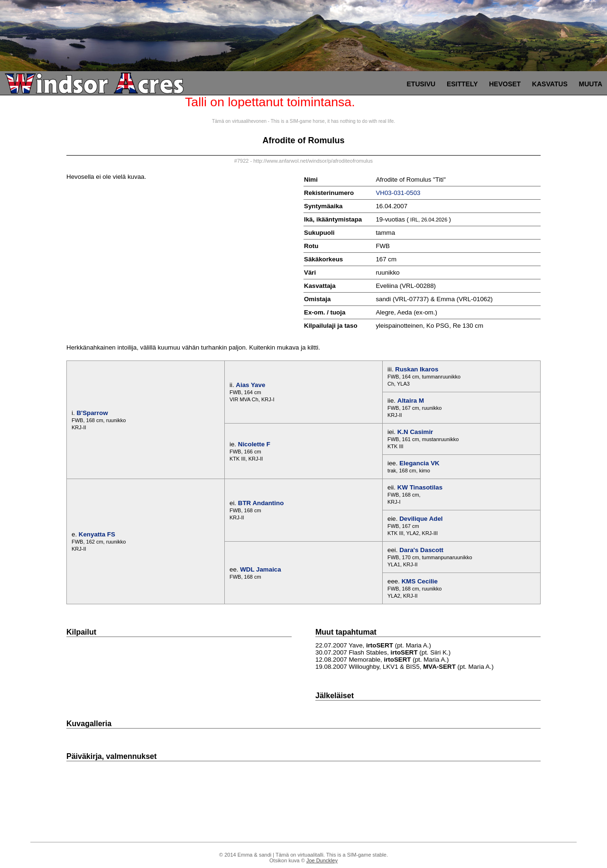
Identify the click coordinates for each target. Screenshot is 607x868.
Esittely (462, 84)
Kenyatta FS (97, 534)
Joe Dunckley (322, 860)
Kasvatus (550, 84)
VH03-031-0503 (398, 193)
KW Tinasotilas (420, 487)
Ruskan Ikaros (417, 369)
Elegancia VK (419, 463)
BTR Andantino (261, 503)
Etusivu (421, 84)
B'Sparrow (92, 413)
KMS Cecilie (420, 581)
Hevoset (505, 84)
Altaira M (411, 401)
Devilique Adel (421, 519)
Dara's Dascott (421, 550)
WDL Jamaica (260, 569)
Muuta (590, 84)
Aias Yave (250, 385)
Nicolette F (254, 444)
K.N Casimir (415, 432)
